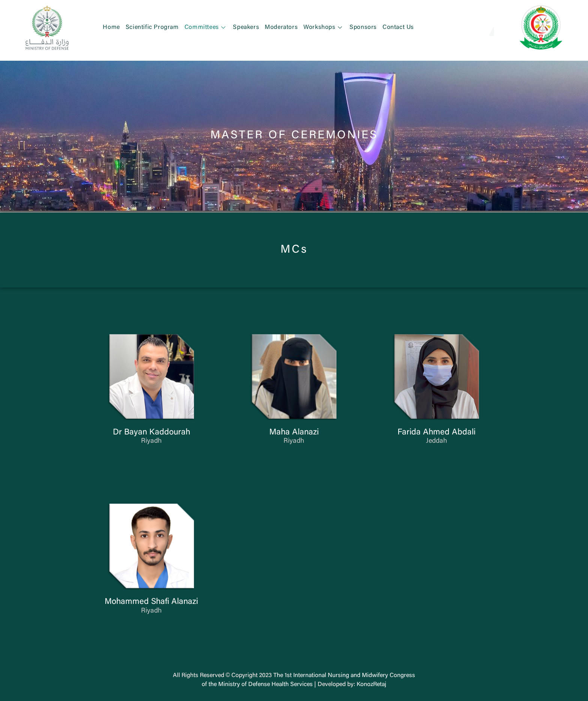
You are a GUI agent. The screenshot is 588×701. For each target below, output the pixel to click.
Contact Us (398, 27)
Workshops (324, 27)
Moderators (281, 27)
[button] (482, 27)
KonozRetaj (371, 685)
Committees (206, 27)
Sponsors (363, 27)
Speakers (246, 27)
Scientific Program (152, 27)
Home (111, 27)
